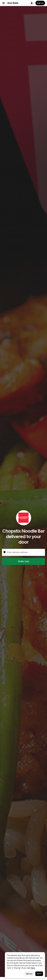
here (33, 968)
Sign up (40, 3)
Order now (24, 561)
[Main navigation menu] (4, 3)
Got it (39, 974)
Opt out (29, 974)
